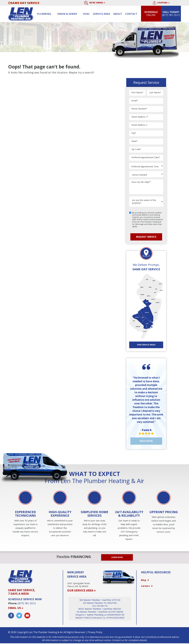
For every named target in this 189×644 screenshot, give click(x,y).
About (118, 14)
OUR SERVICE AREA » (81, 590)
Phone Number (139, 109)
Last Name (155, 93)
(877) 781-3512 (27, 603)
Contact (131, 14)
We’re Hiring (94, 3)
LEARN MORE (117, 557)
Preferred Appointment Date (146, 157)
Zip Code (136, 149)
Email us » (16, 608)
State (135, 141)
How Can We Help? (141, 182)
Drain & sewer (67, 14)
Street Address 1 (140, 117)
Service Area (101, 14)
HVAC (86, 14)
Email (135, 101)
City (134, 133)
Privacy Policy (95, 632)
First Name (137, 93)
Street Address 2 (139, 125)
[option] (25, 514)
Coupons (161, 3)
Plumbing (44, 14)
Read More (146, 441)
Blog (144, 580)
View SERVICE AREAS (146, 345)
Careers (145, 586)
